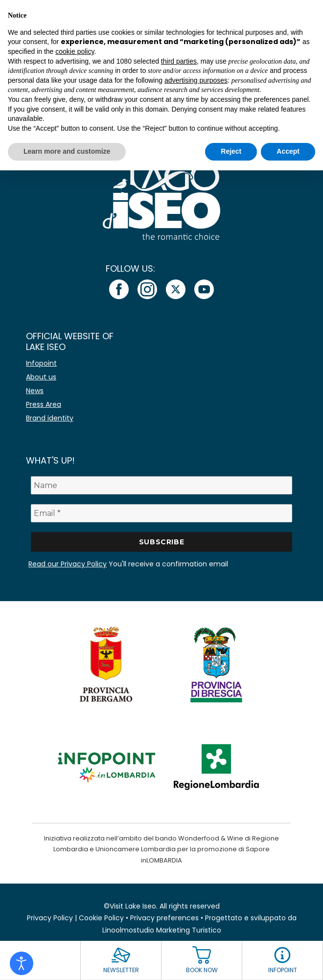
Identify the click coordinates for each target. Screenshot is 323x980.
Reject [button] (231, 151)
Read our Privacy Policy (68, 564)
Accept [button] (288, 151)
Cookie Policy (101, 918)
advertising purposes (196, 80)
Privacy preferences (164, 918)
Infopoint (41, 363)
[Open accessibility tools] (22, 963)
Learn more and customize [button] (67, 151)
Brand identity (50, 418)
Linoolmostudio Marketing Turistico (162, 930)
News (35, 391)
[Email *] (161, 513)
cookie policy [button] (75, 51)
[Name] (161, 485)
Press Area (44, 404)
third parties (179, 61)
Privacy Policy (50, 918)
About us (41, 377)
